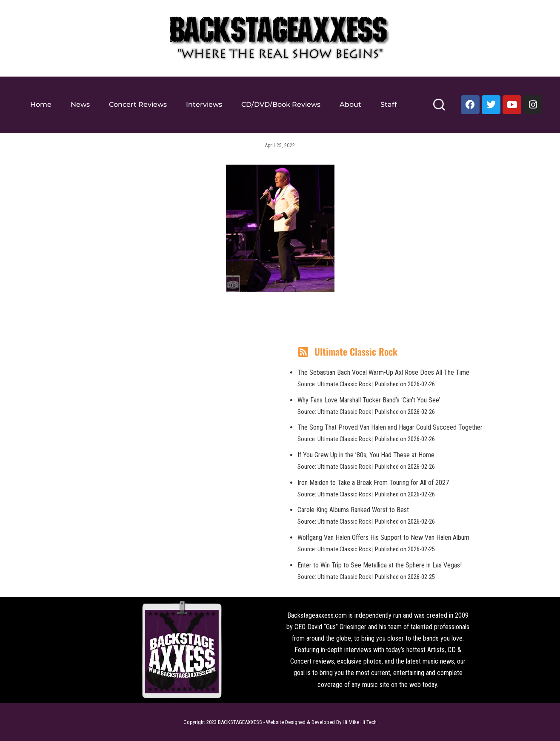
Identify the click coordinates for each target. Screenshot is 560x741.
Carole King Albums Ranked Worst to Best (353, 510)
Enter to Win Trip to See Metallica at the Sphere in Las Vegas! (380, 565)
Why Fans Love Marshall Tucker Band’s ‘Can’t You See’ (369, 400)
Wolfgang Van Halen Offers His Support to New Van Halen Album (383, 537)
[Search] (439, 108)
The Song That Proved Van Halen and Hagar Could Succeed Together (390, 427)
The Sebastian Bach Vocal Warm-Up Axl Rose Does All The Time (383, 372)
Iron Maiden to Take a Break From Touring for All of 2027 (373, 483)
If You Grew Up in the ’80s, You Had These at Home (366, 455)
